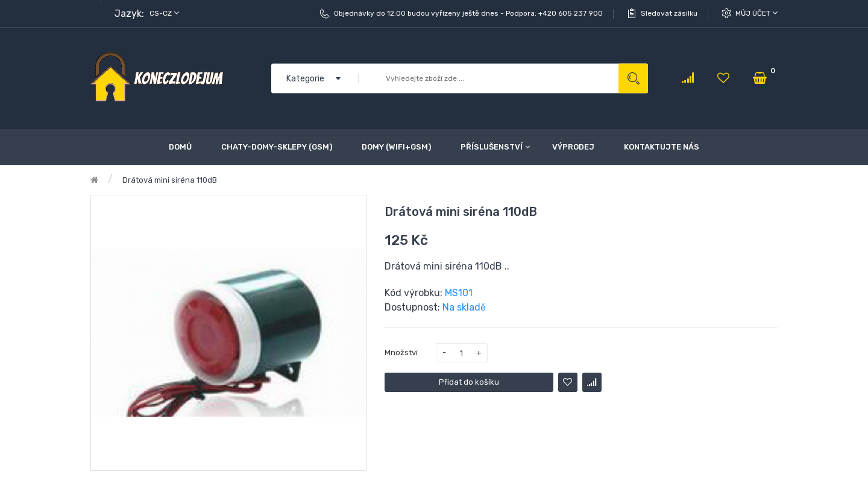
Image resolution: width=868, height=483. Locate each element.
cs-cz (164, 13)
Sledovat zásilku (669, 13)
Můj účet (756, 13)
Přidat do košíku (469, 382)
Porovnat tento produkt (592, 382)
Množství (401, 352)
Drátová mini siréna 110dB (170, 180)
